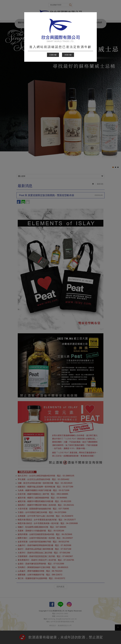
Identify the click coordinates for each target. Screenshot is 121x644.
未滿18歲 (68, 55)
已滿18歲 (53, 55)
